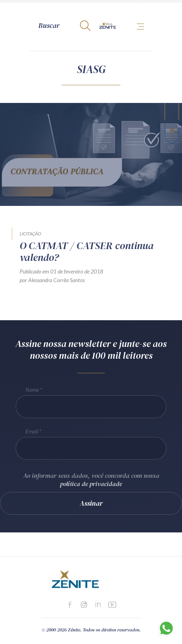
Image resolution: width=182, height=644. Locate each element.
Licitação (30, 234)
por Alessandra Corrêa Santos (52, 280)
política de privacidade (91, 484)
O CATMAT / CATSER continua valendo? (87, 251)
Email (32, 431)
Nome (32, 390)
